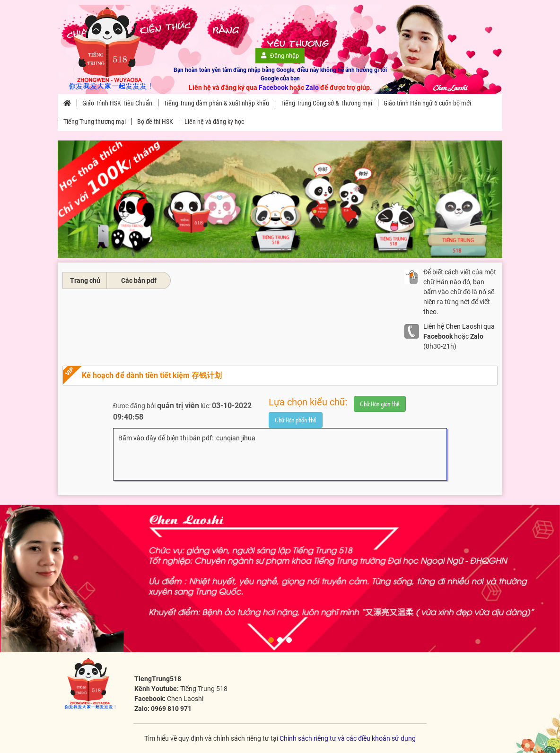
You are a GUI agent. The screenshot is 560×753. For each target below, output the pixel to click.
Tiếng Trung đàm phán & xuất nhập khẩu (216, 103)
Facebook (273, 88)
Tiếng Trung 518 (204, 689)
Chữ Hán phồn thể (296, 420)
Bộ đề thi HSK (155, 122)
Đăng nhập (280, 56)
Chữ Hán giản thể (380, 404)
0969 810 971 (171, 709)
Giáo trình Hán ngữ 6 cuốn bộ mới (427, 103)
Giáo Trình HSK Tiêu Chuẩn (117, 103)
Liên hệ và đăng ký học (214, 122)
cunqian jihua (236, 438)
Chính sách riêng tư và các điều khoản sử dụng (348, 738)
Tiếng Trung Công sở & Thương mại (326, 103)
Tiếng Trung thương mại (95, 122)
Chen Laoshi (185, 699)
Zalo (312, 88)
